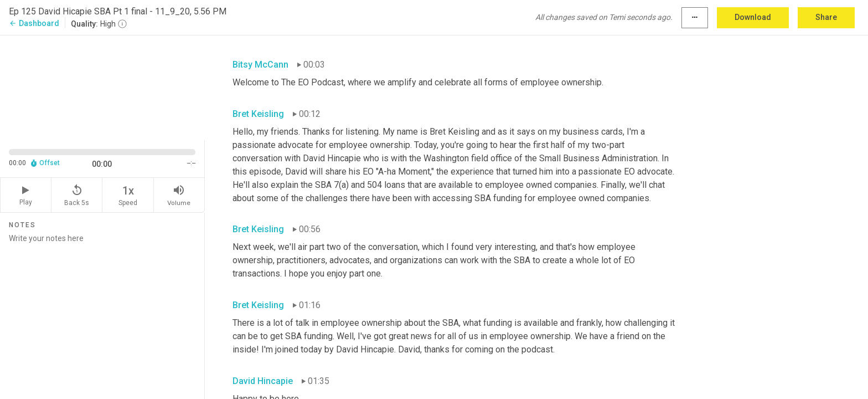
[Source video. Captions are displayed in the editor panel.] (102, 87)
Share (826, 17)
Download (753, 17)
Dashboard (34, 23)
